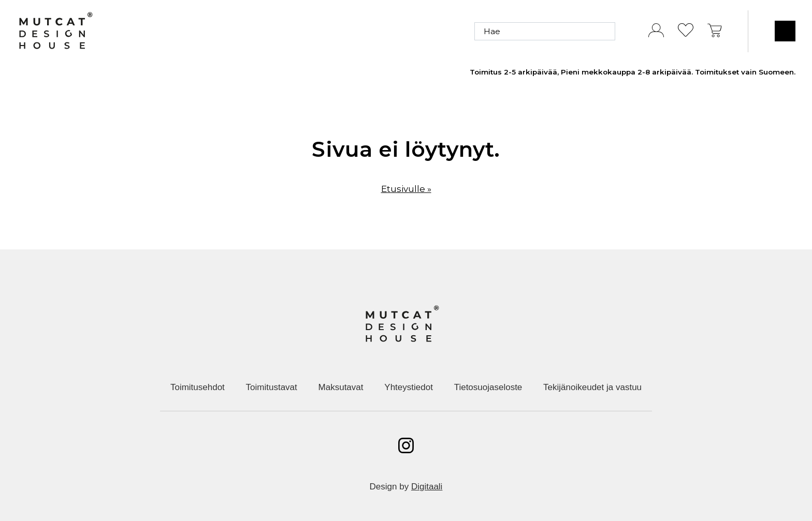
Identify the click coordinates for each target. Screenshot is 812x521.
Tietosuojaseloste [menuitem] (488, 387)
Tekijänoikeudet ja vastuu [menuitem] (592, 387)
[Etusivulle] (55, 31)
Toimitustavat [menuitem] (272, 387)
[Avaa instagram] (406, 445)
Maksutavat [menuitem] (341, 387)
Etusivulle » (406, 189)
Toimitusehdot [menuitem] (198, 387)
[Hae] (545, 31)
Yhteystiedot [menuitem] (409, 387)
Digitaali (427, 487)
